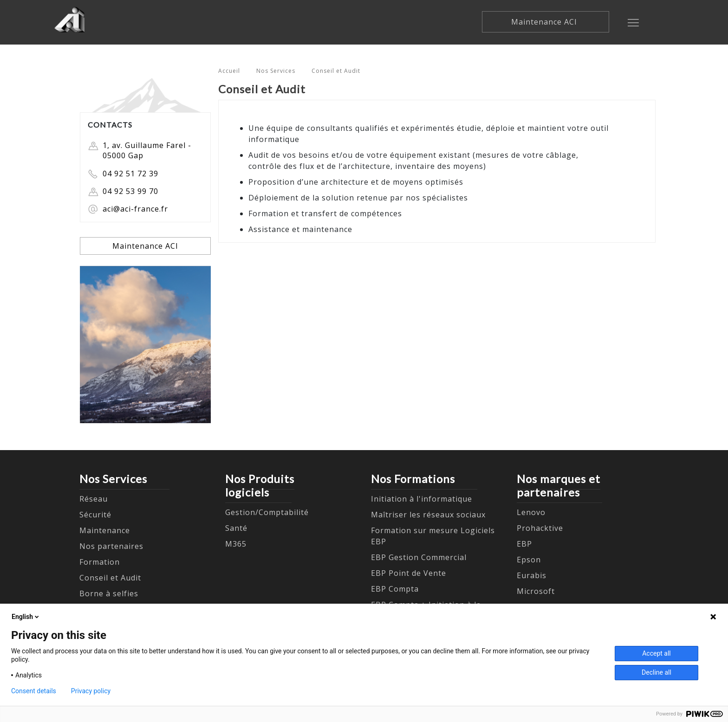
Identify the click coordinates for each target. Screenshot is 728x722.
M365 (236, 544)
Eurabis (532, 575)
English (26, 617)
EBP (524, 544)
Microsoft (536, 591)
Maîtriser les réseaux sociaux (428, 515)
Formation (100, 562)
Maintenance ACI (545, 22)
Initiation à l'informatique (422, 499)
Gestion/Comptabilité (267, 512)
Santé (236, 528)
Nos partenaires (111, 546)
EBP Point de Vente (409, 573)
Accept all (656, 653)
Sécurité (95, 515)
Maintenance (105, 530)
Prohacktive (540, 528)
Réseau (94, 499)
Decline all (656, 672)
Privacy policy (91, 691)
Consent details (34, 691)
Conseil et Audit (336, 71)
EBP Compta (395, 589)
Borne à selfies (109, 593)
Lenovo (531, 512)
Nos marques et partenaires (559, 485)
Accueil (229, 71)
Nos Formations (413, 479)
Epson (529, 560)
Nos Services (276, 71)
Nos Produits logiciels (260, 485)
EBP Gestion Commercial (419, 557)
